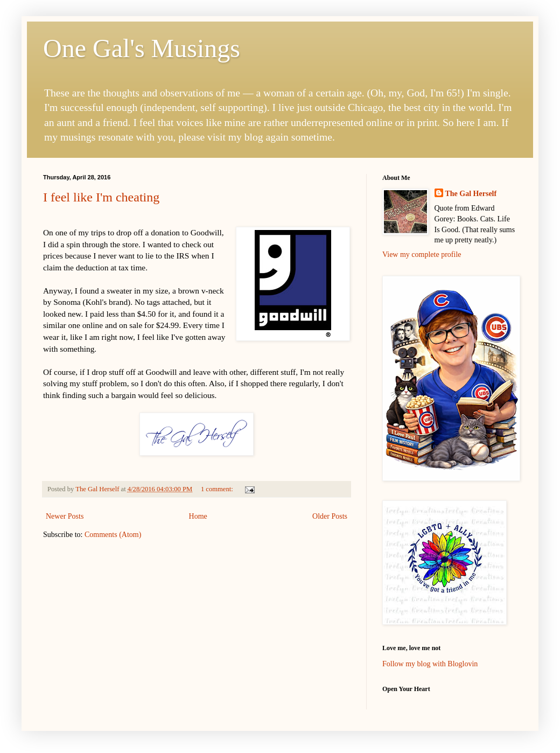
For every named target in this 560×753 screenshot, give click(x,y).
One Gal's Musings (142, 48)
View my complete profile (422, 255)
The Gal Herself (471, 194)
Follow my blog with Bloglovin (430, 664)
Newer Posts (65, 516)
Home (198, 516)
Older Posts (330, 516)
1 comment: (218, 489)
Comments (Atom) (113, 535)
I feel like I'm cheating (101, 197)
